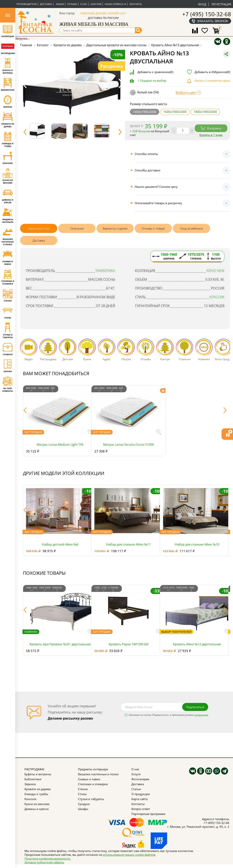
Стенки (83, 789)
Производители (27, 4)
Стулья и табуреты (91, 799)
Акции (60, 4)
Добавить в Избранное (212, 72)
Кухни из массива (37, 804)
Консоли (30, 799)
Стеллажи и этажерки (93, 784)
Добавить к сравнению (155, 72)
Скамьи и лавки (89, 779)
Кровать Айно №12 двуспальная (197, 644)
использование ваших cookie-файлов (129, 855)
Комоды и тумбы (36, 794)
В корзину (211, 128)
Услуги (136, 774)
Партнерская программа (148, 814)
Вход (202, 4)
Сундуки (84, 804)
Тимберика (105, 271)
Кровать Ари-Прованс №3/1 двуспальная (60, 644)
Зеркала (30, 784)
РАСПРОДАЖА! (34, 769)
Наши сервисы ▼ (115, 4)
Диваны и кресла (36, 809)
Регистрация (221, 4)
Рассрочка (112, 66)
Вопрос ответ (141, 809)
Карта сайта (140, 799)
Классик (217, 297)
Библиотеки (33, 779)
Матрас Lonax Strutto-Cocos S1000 (128, 445)
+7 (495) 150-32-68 (207, 14)
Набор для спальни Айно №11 (128, 544)
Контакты (136, 4)
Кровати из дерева (38, 789)
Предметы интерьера (93, 769)
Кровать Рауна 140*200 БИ (129, 644)
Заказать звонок (213, 21)
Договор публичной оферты (44, 862)
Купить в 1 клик (211, 135)
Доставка (46, 4)
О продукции (141, 794)
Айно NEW (215, 271)
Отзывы (72, 4)
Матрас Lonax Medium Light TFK (60, 445)
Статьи (136, 789)
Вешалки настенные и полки (98, 774)
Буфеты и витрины (38, 774)
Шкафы (83, 809)
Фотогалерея (140, 779)
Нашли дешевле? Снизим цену (156, 187)
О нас (84, 4)
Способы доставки (148, 170)
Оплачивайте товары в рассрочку (158, 203)
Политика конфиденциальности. (48, 858)
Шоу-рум (96, 4)
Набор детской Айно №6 (60, 544)
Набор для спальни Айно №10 (197, 544)
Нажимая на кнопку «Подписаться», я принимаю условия (168, 715)
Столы (82, 794)
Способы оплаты (146, 154)
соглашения (201, 715)
